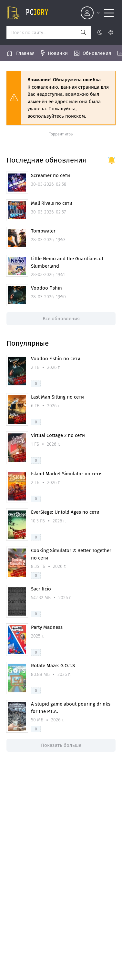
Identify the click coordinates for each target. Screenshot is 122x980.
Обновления (97, 53)
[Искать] (83, 32)
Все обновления (61, 319)
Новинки (58, 53)
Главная (25, 53)
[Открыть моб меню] (109, 13)
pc (37, 13)
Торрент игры (61, 134)
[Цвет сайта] (105, 32)
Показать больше (61, 745)
